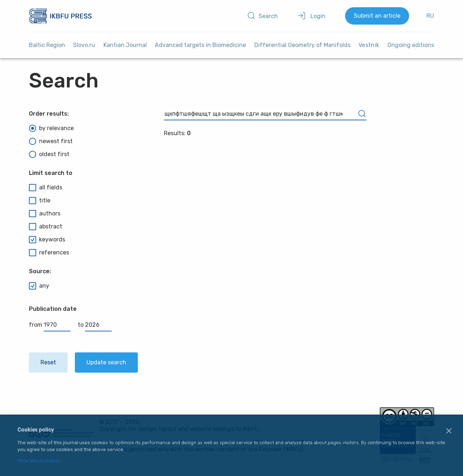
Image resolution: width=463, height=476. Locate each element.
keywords (47, 240)
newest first (51, 141)
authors (45, 214)
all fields (46, 188)
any (39, 286)
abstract (46, 227)
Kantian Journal (125, 45)
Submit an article (377, 16)
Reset (48, 362)
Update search (106, 362)
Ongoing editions (411, 45)
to (95, 325)
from (50, 325)
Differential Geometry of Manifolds (302, 45)
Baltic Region (47, 45)
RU (430, 16)
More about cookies (39, 461)
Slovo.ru (84, 45)
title (40, 201)
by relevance (51, 128)
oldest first (49, 154)
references (49, 253)
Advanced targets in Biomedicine (200, 45)
